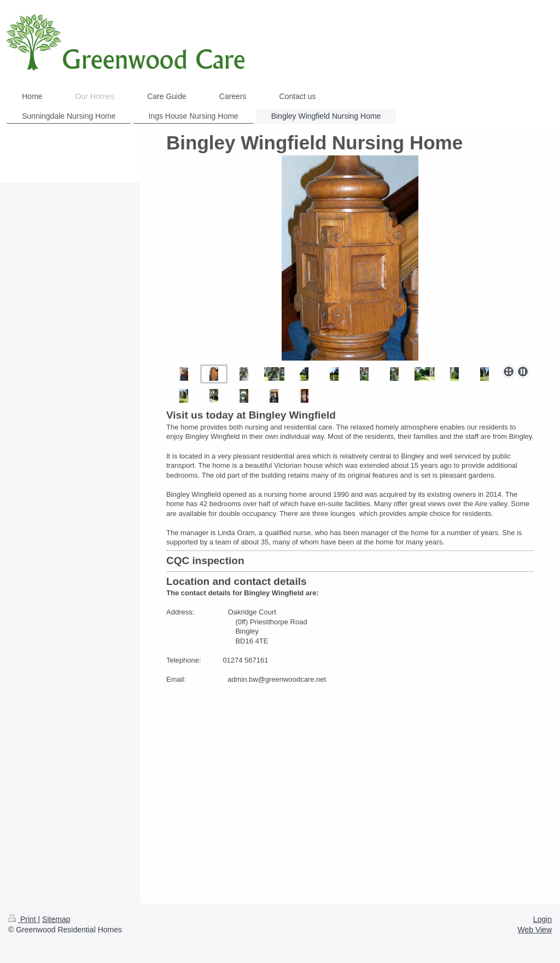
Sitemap (56, 919)
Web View (535, 930)
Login (542, 919)
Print (23, 919)
